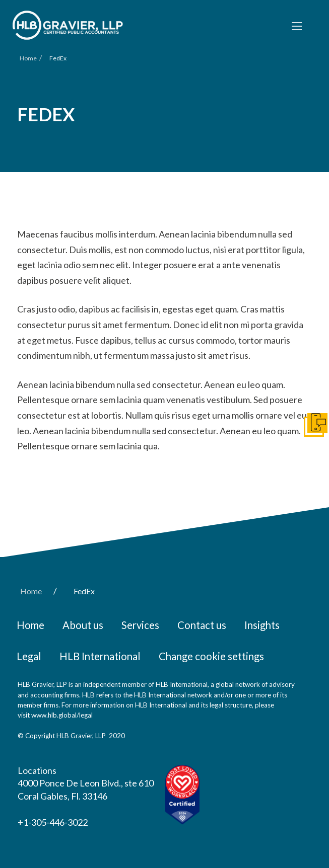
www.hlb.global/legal (62, 715)
